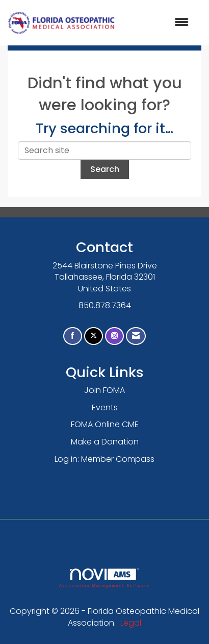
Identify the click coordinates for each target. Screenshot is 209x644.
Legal (131, 623)
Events (105, 407)
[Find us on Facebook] (73, 336)
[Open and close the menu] (157, 23)
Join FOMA (104, 390)
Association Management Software (104, 578)
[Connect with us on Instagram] (114, 336)
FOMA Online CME (105, 424)
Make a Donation (105, 442)
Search (105, 169)
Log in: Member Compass (104, 459)
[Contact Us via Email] (136, 336)
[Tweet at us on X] (94, 336)
